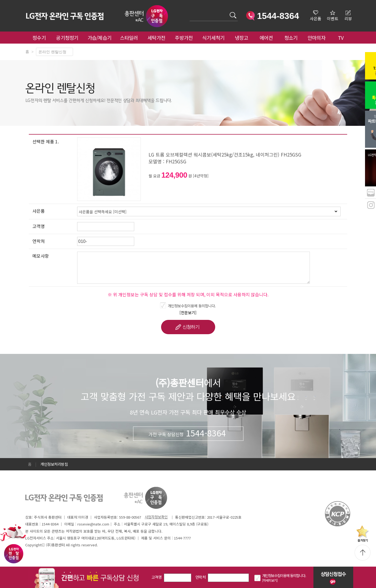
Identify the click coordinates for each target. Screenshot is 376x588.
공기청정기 (67, 38)
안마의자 (318, 38)
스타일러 (129, 38)
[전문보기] (188, 313)
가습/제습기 (100, 38)
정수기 (39, 38)
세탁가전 (156, 38)
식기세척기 (214, 38)
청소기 (291, 38)
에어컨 (266, 38)
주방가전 (184, 38)
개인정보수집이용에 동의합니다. (192, 306)
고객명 (157, 577)
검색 (190, 12)
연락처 (200, 577)
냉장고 (242, 38)
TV (341, 38)
